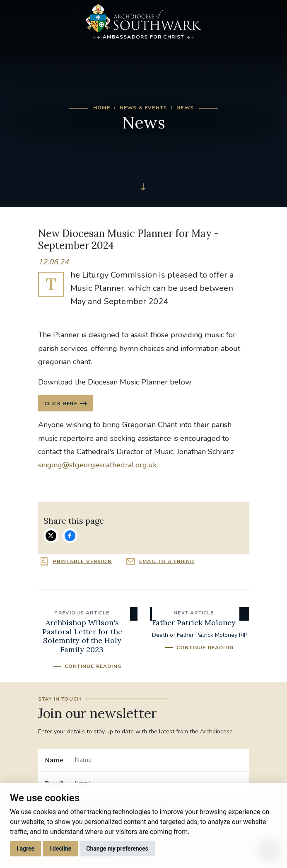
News (185, 108)
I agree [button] (25, 849)
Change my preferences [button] (117, 849)
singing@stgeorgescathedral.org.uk (97, 465)
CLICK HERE (61, 404)
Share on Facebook (70, 536)
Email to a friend (167, 561)
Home (102, 108)
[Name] (158, 760)
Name (54, 760)
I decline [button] (60, 849)
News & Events (143, 108)
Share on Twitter (51, 536)
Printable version (82, 561)
